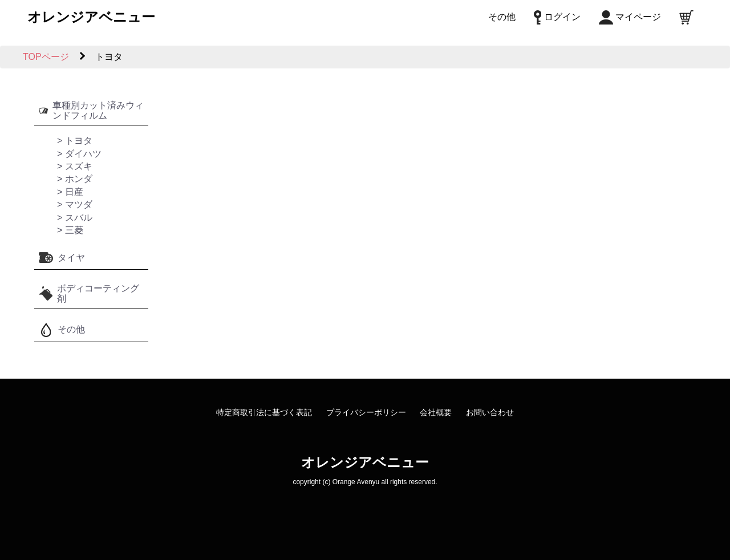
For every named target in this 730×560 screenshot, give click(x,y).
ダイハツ (83, 154)
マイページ (630, 17)
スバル (79, 218)
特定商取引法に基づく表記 (264, 412)
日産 (74, 192)
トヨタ (79, 141)
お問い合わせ (490, 412)
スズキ (79, 166)
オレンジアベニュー (91, 17)
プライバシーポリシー (366, 412)
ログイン (557, 17)
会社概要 (436, 412)
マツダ (79, 204)
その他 (502, 17)
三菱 (74, 230)
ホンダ (79, 179)
